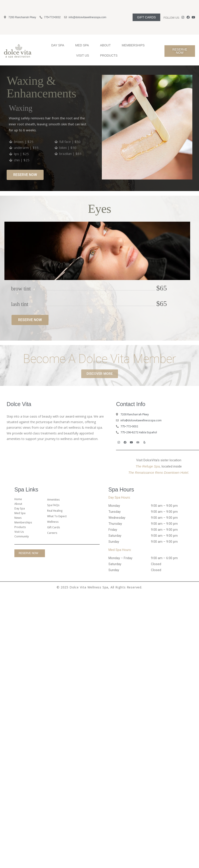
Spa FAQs (53, 505)
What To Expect (57, 516)
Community (22, 536)
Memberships (133, 45)
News (18, 518)
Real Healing (55, 511)
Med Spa (83, 45)
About (106, 45)
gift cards (54, 527)
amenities (53, 500)
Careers (52, 533)
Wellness (53, 522)
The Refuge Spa (148, 466)
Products (110, 55)
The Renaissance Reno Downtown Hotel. (159, 472)
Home (18, 499)
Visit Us (84, 55)
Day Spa (59, 45)
